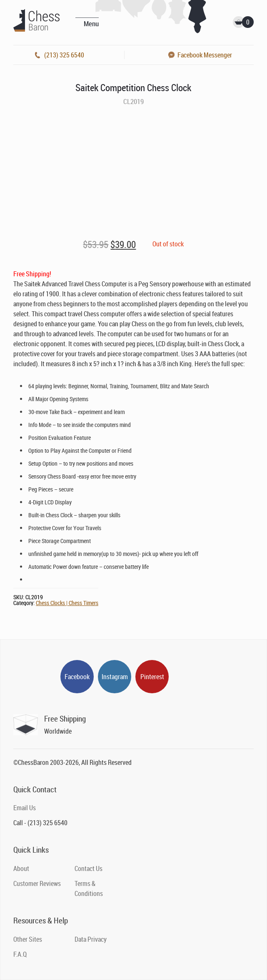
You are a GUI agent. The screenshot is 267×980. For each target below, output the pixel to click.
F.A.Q (20, 954)
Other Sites (28, 939)
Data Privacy (91, 939)
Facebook (77, 677)
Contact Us (89, 868)
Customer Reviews (37, 883)
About (21, 868)
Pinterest (152, 677)
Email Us (25, 808)
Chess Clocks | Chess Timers (67, 603)
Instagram (115, 677)
